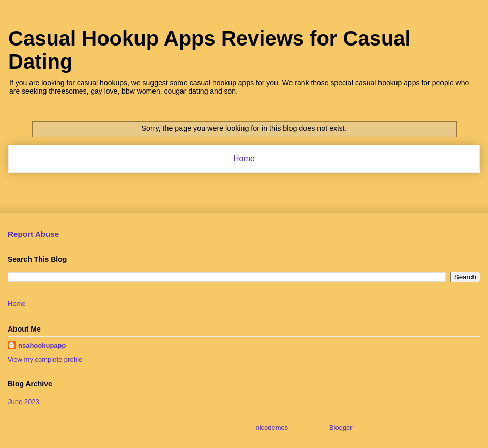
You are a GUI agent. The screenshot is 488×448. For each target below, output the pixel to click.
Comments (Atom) (264, 185)
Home (244, 159)
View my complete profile (45, 359)
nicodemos (272, 428)
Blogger (341, 428)
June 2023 (24, 402)
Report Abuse (33, 234)
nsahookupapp (42, 345)
